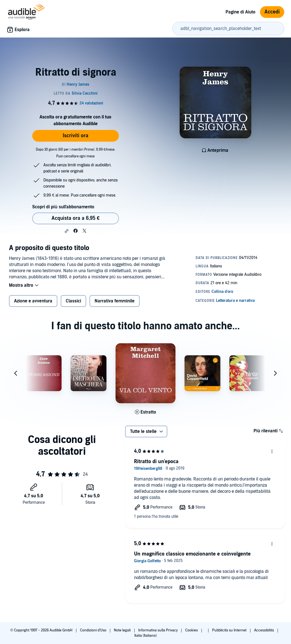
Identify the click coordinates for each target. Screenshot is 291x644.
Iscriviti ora (76, 136)
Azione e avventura (33, 301)
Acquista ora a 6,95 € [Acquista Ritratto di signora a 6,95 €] (76, 218)
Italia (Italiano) (145, 636)
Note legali (123, 630)
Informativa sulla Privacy (158, 630)
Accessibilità (264, 630)
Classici (73, 301)
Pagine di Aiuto (240, 12)
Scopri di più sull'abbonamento (63, 207)
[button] (67, 231)
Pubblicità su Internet (230, 630)
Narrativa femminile (115, 301)
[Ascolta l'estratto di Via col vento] (145, 412)
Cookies (192, 630)
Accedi (272, 12)
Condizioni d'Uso (94, 630)
